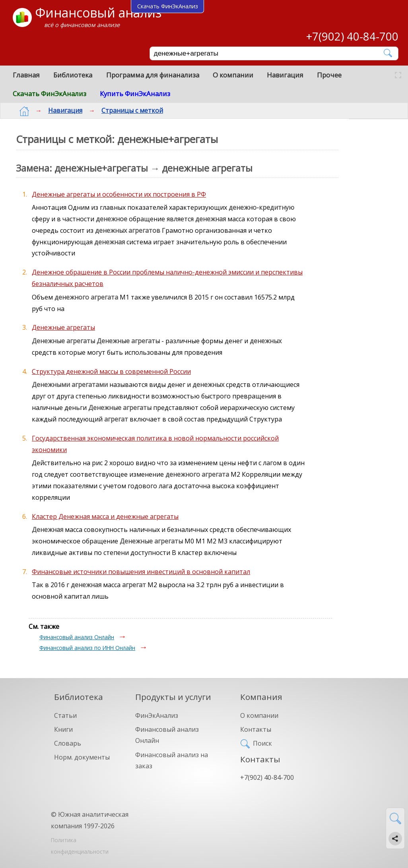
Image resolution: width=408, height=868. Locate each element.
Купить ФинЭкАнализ (135, 94)
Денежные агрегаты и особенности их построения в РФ (119, 194)
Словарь (68, 743)
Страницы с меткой (126, 110)
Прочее (329, 75)
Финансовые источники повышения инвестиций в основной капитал (141, 572)
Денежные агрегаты (63, 327)
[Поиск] (268, 54)
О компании (233, 75)
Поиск (262, 743)
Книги (63, 729)
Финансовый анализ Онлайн (77, 637)
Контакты (256, 729)
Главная (26, 75)
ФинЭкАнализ (157, 715)
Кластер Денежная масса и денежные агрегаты (105, 516)
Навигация (285, 75)
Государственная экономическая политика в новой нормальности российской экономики (155, 444)
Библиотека (73, 75)
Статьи (65, 715)
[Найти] (388, 53)
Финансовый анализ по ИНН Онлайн (87, 648)
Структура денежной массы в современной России (111, 371)
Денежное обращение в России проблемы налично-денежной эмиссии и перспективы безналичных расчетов (167, 278)
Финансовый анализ (98, 13)
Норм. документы (82, 757)
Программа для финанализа (153, 75)
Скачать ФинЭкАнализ (50, 94)
